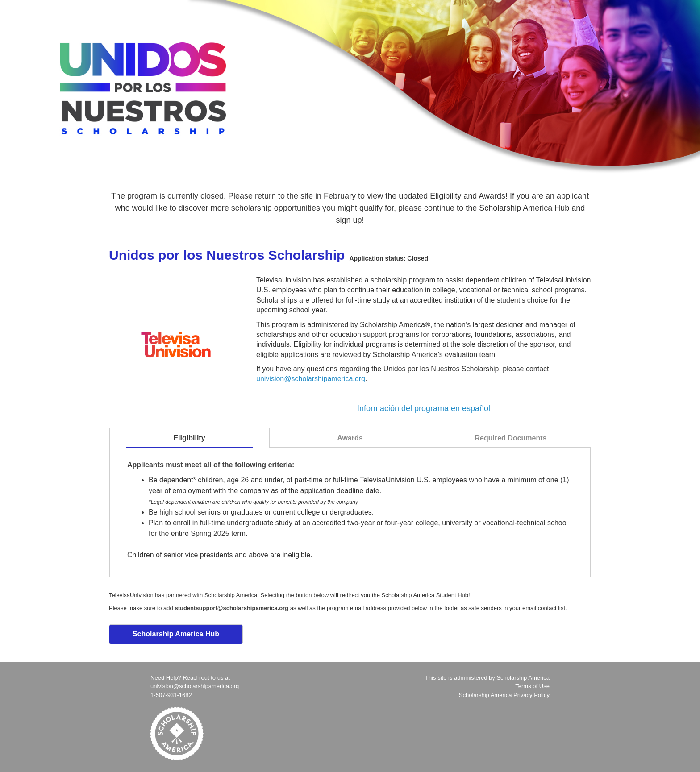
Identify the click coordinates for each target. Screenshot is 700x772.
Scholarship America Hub (176, 634)
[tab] (190, 438)
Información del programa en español (424, 408)
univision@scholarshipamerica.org (311, 379)
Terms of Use (532, 686)
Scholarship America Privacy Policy (504, 695)
